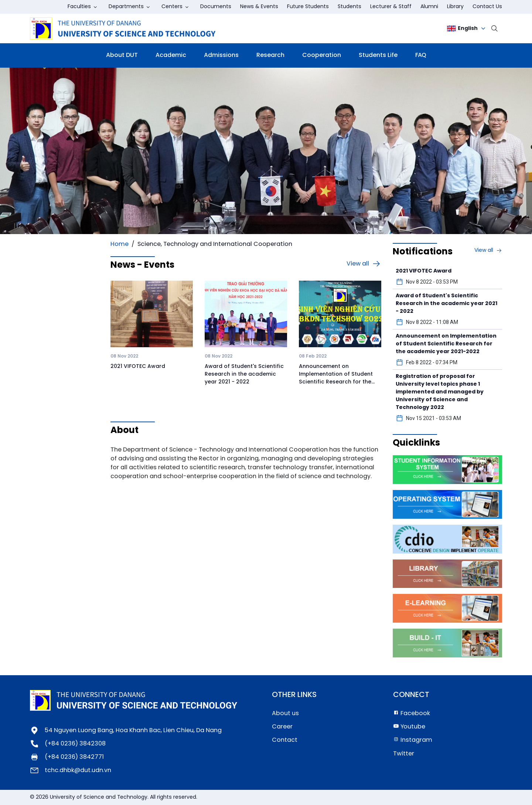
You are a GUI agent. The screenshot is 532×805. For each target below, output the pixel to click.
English (462, 28)
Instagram (413, 740)
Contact (285, 740)
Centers (172, 7)
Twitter (404, 754)
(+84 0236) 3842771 (74, 757)
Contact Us (487, 7)
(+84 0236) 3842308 (75, 744)
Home (120, 244)
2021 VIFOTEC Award (138, 367)
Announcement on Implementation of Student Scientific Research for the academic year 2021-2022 (446, 344)
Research (270, 55)
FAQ (421, 55)
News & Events (259, 7)
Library (455, 7)
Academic (171, 55)
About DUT (122, 55)
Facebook (412, 713)
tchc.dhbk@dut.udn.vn (78, 770)
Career (282, 727)
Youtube (409, 727)
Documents (216, 7)
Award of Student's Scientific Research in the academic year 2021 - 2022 (244, 374)
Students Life (378, 55)
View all (364, 264)
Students (349, 7)
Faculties (79, 7)
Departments (126, 7)
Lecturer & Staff (391, 7)
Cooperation (322, 55)
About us (285, 713)
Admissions (221, 55)
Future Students (308, 7)
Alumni (429, 7)
